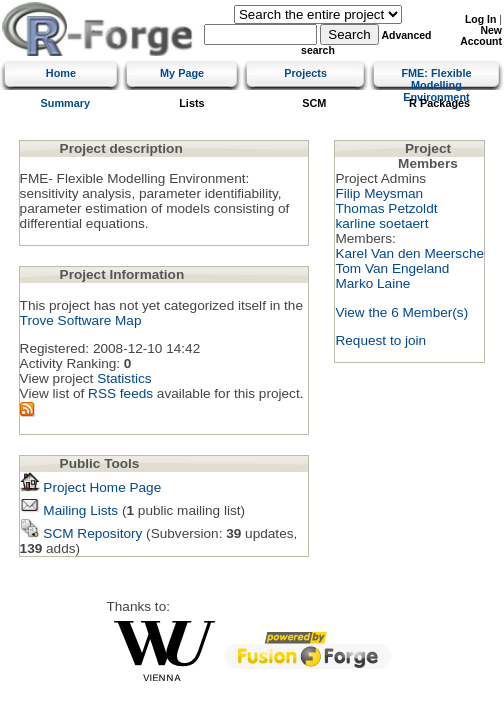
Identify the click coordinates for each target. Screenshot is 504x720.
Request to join (380, 340)
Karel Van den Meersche (409, 253)
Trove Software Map (81, 320)
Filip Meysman (379, 193)
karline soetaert (381, 223)
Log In (480, 19)
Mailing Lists (69, 510)
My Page (182, 73)
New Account (481, 36)
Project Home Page (91, 487)
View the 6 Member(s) (401, 312)
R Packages (439, 103)
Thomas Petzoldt (386, 208)
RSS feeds (120, 393)
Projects (305, 73)
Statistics (124, 378)
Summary (66, 103)
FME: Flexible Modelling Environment (436, 85)
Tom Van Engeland (392, 268)
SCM (314, 103)
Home (61, 73)
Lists (191, 103)
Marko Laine (372, 283)
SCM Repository (81, 533)
